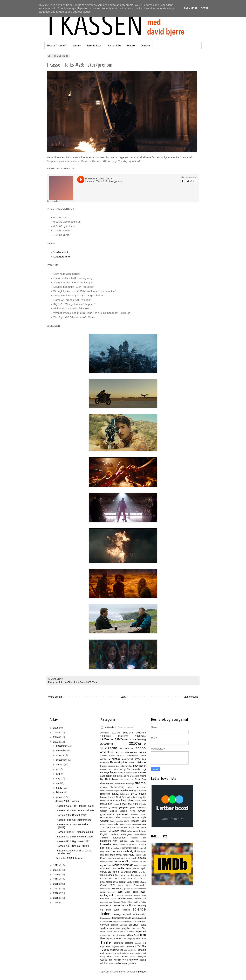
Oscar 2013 (141, 875)
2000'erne (107, 744)
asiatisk (116, 759)
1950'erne (106, 736)
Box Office (113, 769)
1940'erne (141, 733)
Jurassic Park (138, 838)
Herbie (136, 818)
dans (103, 776)
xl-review (134, 960)
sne (144, 921)
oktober (60, 755)
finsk (135, 797)
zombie (118, 963)
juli (58, 769)
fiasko (103, 797)
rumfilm (129, 905)
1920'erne (116, 733)
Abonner (77, 46)
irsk (126, 828)
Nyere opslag (55, 697)
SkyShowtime (119, 921)
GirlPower (142, 808)
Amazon (121, 755)
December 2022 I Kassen (69, 858)
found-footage (114, 801)
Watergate (141, 957)
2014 (56, 902)
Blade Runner (122, 766)
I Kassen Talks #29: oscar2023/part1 (75, 810)
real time (105, 899)
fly (145, 797)
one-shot (130, 875)
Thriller (106, 942)
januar (60, 797)
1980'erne (107, 739)
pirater (103, 892)
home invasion (117, 821)
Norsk (136, 868)
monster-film (122, 861)
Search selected (126, 727)
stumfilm (131, 932)
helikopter (126, 818)
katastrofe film (109, 841)
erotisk (125, 790)
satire (117, 910)
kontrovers (132, 845)
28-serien (124, 749)
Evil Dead (142, 791)
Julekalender (119, 838)
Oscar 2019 (112, 882)
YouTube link (61, 252)
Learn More (190, 8)
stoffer (110, 932)
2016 (56, 893)
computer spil (123, 773)
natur (136, 865)
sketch (138, 918)
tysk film (114, 950)
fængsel (104, 808)
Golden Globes (109, 811)
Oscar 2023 (124, 885)
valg (124, 953)
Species (123, 925)
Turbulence (131, 947)
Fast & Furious (138, 794)
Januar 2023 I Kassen (67, 801)
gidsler (133, 808)
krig (102, 848)
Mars (131, 855)
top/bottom (105, 947)
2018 (56, 884)
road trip (137, 902)
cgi (144, 769)
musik (143, 862)
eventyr (133, 790)
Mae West (116, 855)
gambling (113, 808)
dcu (119, 776)
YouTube (110, 963)
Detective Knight (138, 776)
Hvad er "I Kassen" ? (57, 46)
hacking (135, 814)
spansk (114, 925)
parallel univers (131, 889)
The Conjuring (129, 939)
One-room (120, 875)
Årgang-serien (129, 963)
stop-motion (120, 932)
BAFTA (137, 759)
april (59, 783)
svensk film (106, 935)
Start (123, 697)
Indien (122, 824)
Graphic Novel (127, 811)
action (141, 748)
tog (144, 943)
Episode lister (94, 46)
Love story (116, 851)
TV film (142, 946)
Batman (104, 766)
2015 (56, 898)
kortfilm (142, 845)
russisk (137, 906)
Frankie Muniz (140, 801)
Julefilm (104, 838)
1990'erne (121, 739)
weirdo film (106, 960)
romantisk (118, 905)
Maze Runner (107, 858)
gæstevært (122, 814)
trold (122, 947)
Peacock (142, 889)
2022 (56, 865)
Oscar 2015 (119, 879)
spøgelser (126, 928)
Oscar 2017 (133, 879)
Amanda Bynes (107, 756)
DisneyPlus (140, 779)
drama (140, 783)
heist (117, 817)
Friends (143, 804)
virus (110, 957)
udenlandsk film (130, 950)
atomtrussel (127, 759)
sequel (127, 914)
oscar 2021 (139, 882)
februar (60, 792)
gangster (123, 807)
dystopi (104, 787)
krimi (107, 848)
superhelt (141, 931)
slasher (137, 921)
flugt (140, 797)
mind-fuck (132, 858)
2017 (56, 888)
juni (58, 774)
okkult (103, 872)
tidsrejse (119, 943)
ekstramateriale (107, 791)
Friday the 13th (129, 804)
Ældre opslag (191, 697)
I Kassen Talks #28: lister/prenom (73, 820)
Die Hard (105, 779)
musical (135, 862)
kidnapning (141, 841)
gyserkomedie (107, 814)
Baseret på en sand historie (128, 762)
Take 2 (136, 935)
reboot (114, 899)
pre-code (119, 895)
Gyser (142, 811)
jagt (109, 831)
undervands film (108, 953)
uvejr (119, 953)
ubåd (121, 950)
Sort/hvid (105, 925)
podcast (112, 892)
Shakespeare (106, 918)
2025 (56, 732)
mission (142, 858)
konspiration (119, 845)
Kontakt (131, 46)
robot (108, 905)
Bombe (103, 769)
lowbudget (129, 851)
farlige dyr (124, 794)
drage (132, 784)
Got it (204, 8)
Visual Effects (121, 957)
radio (144, 895)
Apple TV (105, 759)
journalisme (140, 834)
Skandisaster (118, 918)
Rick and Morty (119, 902)
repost (130, 899)
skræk (109, 921)
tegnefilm (110, 939)
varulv (137, 953)
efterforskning (117, 787)
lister (77, 682)
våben (132, 957)
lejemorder (127, 848)
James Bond (119, 831)
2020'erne (109, 748)
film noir (111, 797)
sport (118, 928)
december (62, 746)
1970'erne (140, 736)
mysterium (106, 865)
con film (134, 773)
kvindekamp (116, 848)
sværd (115, 935)
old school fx (115, 872)
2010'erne (137, 743)
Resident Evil (140, 899)
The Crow (141, 939)
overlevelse (105, 889)
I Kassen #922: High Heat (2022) (73, 841)
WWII (125, 960)
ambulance (133, 756)
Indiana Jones (106, 824)
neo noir (111, 868)
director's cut (127, 779)
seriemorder (139, 914)
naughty (142, 865)
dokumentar (107, 783)
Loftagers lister (62, 257)
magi (125, 855)
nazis (102, 869)
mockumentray (107, 862)
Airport (119, 752)
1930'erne (128, 733)
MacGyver (141, 851)
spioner (134, 925)
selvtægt (117, 914)
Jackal (103, 831)
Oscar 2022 (86, 682)
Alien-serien (131, 752)
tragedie (115, 947)
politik (128, 892)
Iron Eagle (118, 828)
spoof (112, 928)
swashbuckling (126, 935)
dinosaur (116, 779)
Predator (128, 895)
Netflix (121, 868)
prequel (137, 895)
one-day (142, 872)
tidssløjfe (129, 943)
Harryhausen (106, 818)
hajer (144, 814)
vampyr (130, 953)
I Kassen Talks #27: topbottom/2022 (74, 832)
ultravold (142, 950)
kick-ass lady (127, 841)
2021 (56, 870)
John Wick (132, 831)
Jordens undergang (121, 834)
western (117, 960)
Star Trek (136, 928)
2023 (56, 742)
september (62, 760)
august (60, 765)
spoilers (104, 928)
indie (116, 824)
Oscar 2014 (106, 879)
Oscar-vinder (140, 885)
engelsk (117, 791)
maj (58, 778)
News (128, 869)
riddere (129, 902)
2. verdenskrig (138, 739)
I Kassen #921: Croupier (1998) (72, 846)
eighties (130, 787)
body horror (139, 766)
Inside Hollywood (133, 824)
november (62, 751)
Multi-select (108, 727)
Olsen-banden (131, 872)
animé (143, 756)
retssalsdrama (106, 902)
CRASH (142, 773)
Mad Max (105, 855)
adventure (107, 752)
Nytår (143, 869)
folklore (103, 801)
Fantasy (115, 794)
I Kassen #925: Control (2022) (71, 815)
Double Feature (121, 784)
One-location (107, 875)
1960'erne (123, 736)
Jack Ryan (140, 828)
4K (132, 749)
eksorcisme (141, 787)
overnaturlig (117, 888)
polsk (135, 892)
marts (59, 788)
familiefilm (105, 794)
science (126, 910)
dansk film (111, 776)
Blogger (142, 972)
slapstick (129, 921)
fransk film (106, 804)
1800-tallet (105, 733)
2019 (56, 879)
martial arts (141, 855)
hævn (126, 821)
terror (118, 939)
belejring (111, 766)
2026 (56, 728)
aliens (143, 752)
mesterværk (121, 858)
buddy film (125, 769)
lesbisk (136, 848)
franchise (127, 800)
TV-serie (96, 682)
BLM (130, 766)
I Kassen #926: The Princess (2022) (75, 806)
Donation (145, 46)
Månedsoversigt (122, 865)
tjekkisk (138, 943)
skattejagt (130, 918)
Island (131, 828)
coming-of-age (108, 772)
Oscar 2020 (126, 882)
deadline (125, 776)
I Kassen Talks (114, 46)
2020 (56, 874)
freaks (116, 804)
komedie (106, 844)
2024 (56, 737)
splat (143, 925)
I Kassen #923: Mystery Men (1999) (74, 837)
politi (120, 892)
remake (122, 899)
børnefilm (136, 769)
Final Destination (124, 797)
